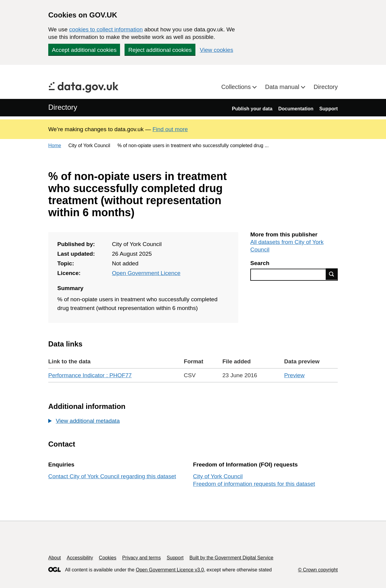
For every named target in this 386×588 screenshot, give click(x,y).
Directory (326, 87)
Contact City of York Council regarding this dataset (112, 476)
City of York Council (218, 476)
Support (329, 109)
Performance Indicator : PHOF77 (90, 375)
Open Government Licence (146, 273)
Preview (294, 375)
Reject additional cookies (160, 50)
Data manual (283, 87)
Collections (237, 87)
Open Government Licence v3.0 (170, 570)
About (55, 558)
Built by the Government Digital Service (231, 558)
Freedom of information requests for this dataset (254, 484)
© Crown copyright (318, 570)
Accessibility (80, 558)
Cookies (108, 558)
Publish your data (252, 109)
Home (55, 145)
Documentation (296, 109)
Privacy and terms (141, 558)
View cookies (217, 50)
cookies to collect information (106, 29)
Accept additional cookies (84, 50)
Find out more (170, 129)
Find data (332, 274)
